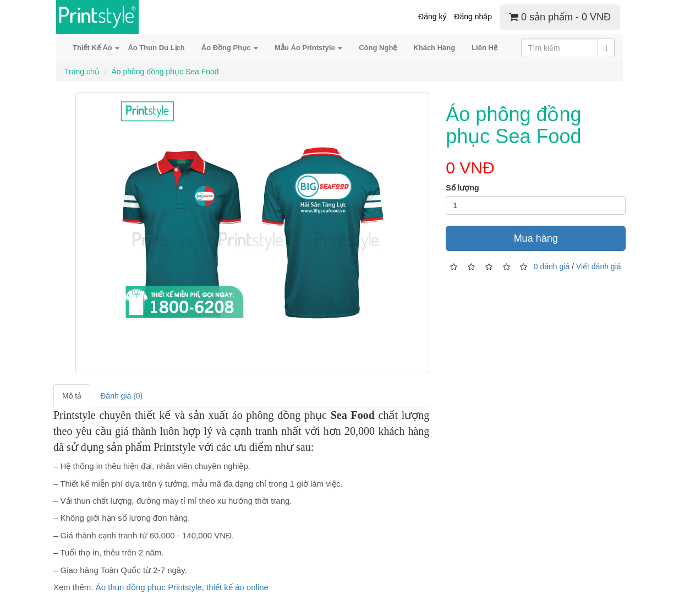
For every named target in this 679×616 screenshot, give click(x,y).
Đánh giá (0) (121, 396)
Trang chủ (82, 72)
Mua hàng (536, 238)
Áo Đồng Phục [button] (230, 48)
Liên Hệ (484, 48)
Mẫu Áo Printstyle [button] (308, 48)
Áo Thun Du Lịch (156, 48)
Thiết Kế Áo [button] (96, 48)
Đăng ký (432, 17)
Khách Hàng (434, 48)
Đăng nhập (473, 17)
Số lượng (462, 188)
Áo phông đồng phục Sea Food (165, 72)
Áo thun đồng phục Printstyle (149, 587)
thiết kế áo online (237, 587)
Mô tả (72, 396)
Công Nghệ (378, 48)
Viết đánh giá (599, 266)
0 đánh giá (552, 266)
